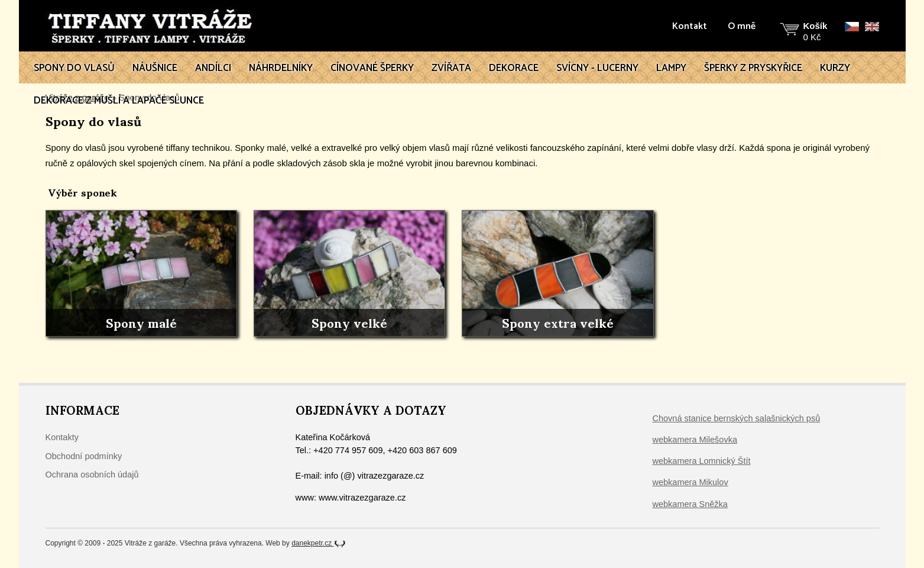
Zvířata (451, 68)
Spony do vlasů (74, 68)
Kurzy (835, 68)
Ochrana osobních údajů (92, 475)
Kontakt (690, 27)
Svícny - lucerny (597, 68)
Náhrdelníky (281, 68)
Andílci (213, 68)
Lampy (671, 68)
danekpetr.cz (318, 543)
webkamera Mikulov (690, 482)
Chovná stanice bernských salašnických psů (737, 418)
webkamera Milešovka (695, 440)
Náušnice (155, 68)
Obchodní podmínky (84, 456)
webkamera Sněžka (690, 504)
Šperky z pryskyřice (753, 68)
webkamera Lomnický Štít (702, 461)
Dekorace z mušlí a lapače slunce (119, 101)
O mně (742, 27)
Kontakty (62, 437)
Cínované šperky (372, 68)
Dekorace (514, 68)
